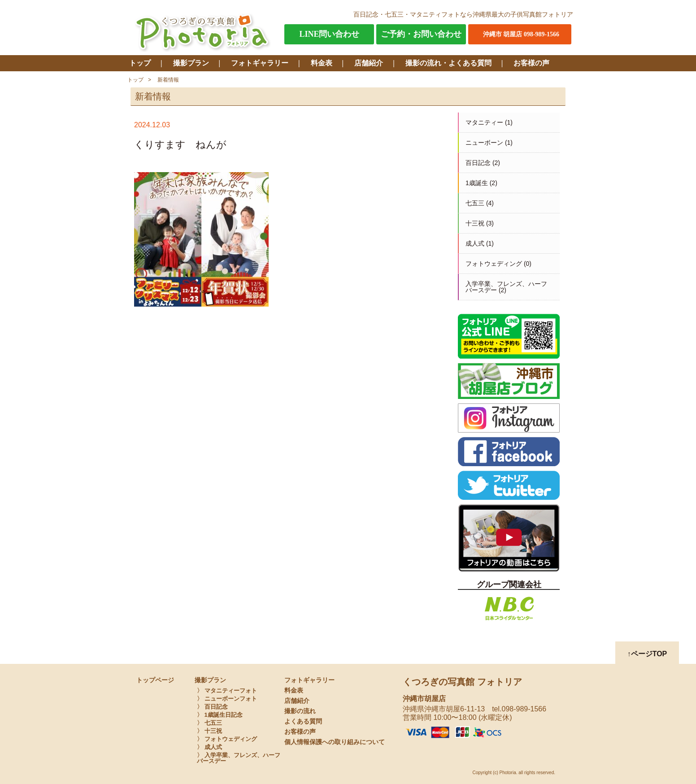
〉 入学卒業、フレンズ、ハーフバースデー (239, 758)
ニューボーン (484, 143)
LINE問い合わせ (329, 34)
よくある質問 (303, 721)
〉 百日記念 (212, 707)
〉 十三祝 (209, 731)
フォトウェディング (494, 264)
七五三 (475, 203)
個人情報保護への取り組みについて (335, 742)
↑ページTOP (647, 654)
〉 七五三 (209, 723)
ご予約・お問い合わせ (421, 34)
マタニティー (484, 122)
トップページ (155, 680)
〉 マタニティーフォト (227, 691)
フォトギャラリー (260, 63)
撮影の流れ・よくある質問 (448, 63)
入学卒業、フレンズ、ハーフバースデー (506, 287)
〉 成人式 (209, 747)
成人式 (475, 243)
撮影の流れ (300, 711)
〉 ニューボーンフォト (227, 699)
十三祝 (475, 223)
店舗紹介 (369, 63)
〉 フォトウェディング (227, 739)
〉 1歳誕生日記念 (220, 715)
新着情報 (168, 80)
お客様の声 (531, 63)
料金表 (322, 63)
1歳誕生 (477, 183)
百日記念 (478, 163)
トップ (140, 63)
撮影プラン (191, 63)
